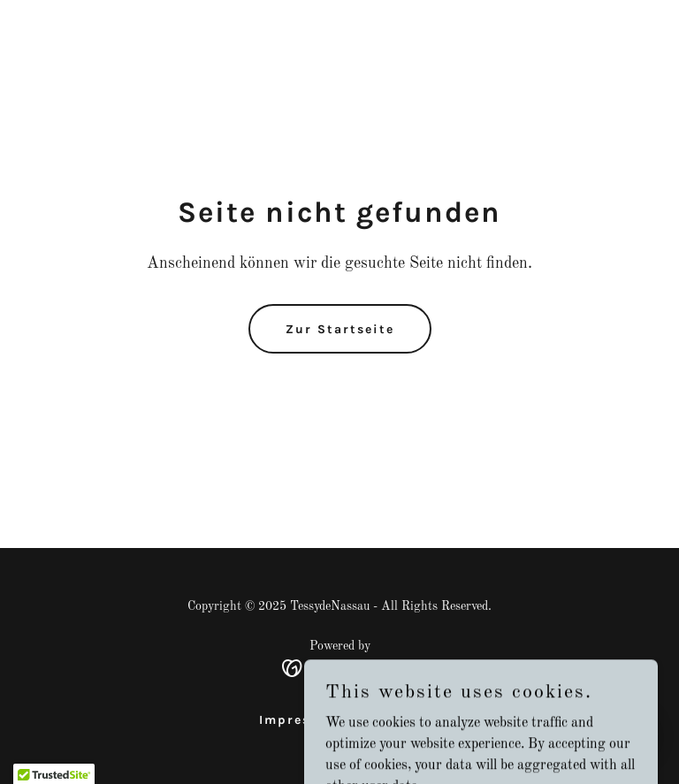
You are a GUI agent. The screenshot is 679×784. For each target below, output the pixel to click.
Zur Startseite (340, 329)
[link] (340, 668)
